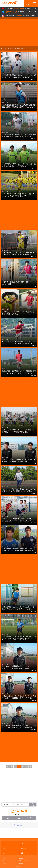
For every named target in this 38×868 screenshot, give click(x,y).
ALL (4, 843)
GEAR (4, 848)
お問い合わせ (5, 861)
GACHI (23, 843)
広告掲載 (21, 859)
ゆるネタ (23, 848)
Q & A (4, 853)
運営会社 (21, 863)
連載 (22, 853)
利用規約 (4, 863)
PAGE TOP (19, 825)
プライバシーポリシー (24, 861)
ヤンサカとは (5, 859)
